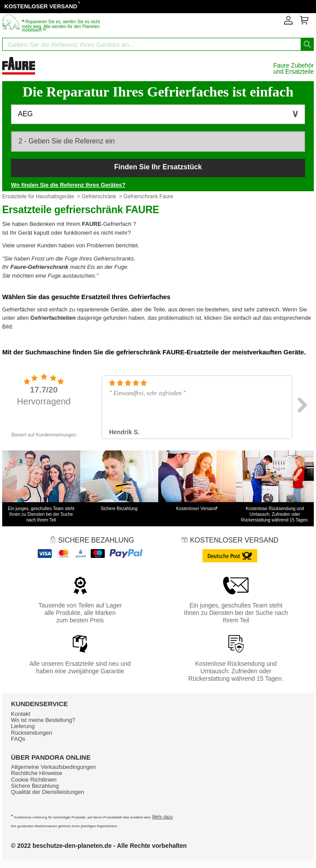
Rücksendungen (32, 733)
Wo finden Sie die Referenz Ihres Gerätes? (68, 185)
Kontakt (21, 714)
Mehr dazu (162, 817)
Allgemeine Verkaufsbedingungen (53, 767)
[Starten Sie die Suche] (307, 44)
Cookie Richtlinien (34, 780)
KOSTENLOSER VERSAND (41, 6)
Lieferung (23, 726)
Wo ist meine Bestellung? (43, 720)
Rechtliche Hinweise (37, 773)
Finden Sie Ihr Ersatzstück (158, 167)
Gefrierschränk (99, 196)
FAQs (18, 739)
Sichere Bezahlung (35, 786)
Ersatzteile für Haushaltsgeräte (38, 196)
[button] (158, 114)
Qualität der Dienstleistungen (48, 792)
